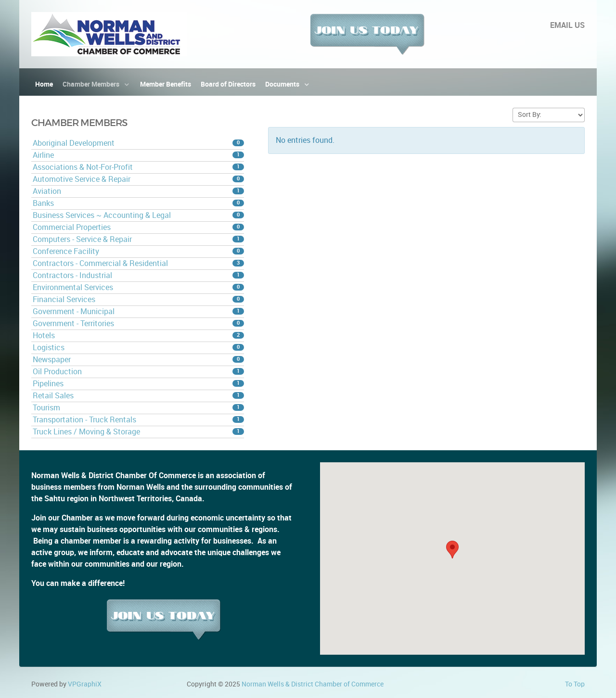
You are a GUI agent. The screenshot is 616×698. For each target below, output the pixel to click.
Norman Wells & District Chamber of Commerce (313, 684)
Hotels (138, 336)
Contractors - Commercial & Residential (138, 263)
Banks (138, 203)
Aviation (138, 191)
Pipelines (138, 384)
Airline (138, 155)
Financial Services (138, 299)
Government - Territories (138, 324)
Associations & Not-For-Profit (138, 167)
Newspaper (138, 360)
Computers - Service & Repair (138, 239)
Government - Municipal (138, 311)
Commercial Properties (138, 227)
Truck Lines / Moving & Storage (138, 432)
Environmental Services (138, 287)
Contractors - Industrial (138, 275)
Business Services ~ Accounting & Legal (138, 215)
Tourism (138, 408)
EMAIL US (567, 25)
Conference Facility (138, 251)
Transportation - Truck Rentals (138, 420)
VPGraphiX (85, 684)
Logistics (138, 348)
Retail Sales (138, 396)
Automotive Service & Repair (138, 179)
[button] (452, 550)
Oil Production (138, 372)
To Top (575, 684)
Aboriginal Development (138, 143)
